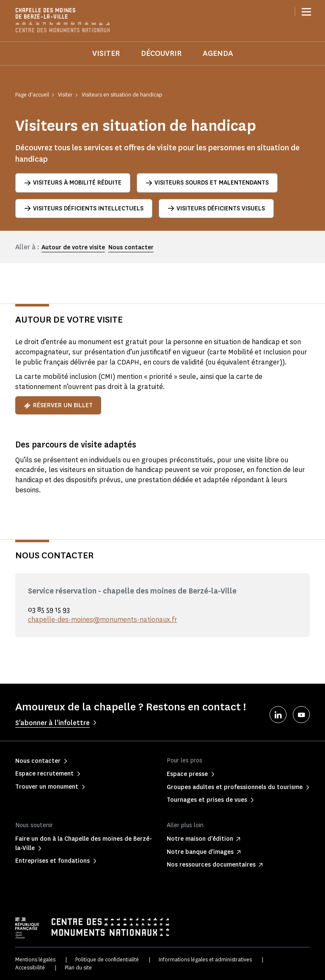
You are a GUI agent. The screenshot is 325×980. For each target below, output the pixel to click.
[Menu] (306, 12)
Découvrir (161, 53)
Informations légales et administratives (205, 959)
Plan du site (78, 968)
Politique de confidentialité (107, 959)
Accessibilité (30, 968)
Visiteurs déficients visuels (216, 208)
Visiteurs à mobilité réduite (73, 183)
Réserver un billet (58, 405)
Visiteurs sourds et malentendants (207, 183)
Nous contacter (131, 247)
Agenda (218, 53)
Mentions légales (35, 959)
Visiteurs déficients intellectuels (84, 208)
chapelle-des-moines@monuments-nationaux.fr (103, 620)
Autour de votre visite (73, 247)
